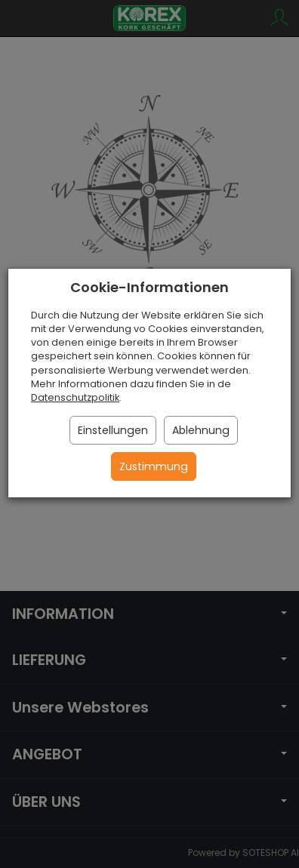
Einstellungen (113, 430)
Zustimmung (154, 466)
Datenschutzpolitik (75, 397)
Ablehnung (201, 430)
